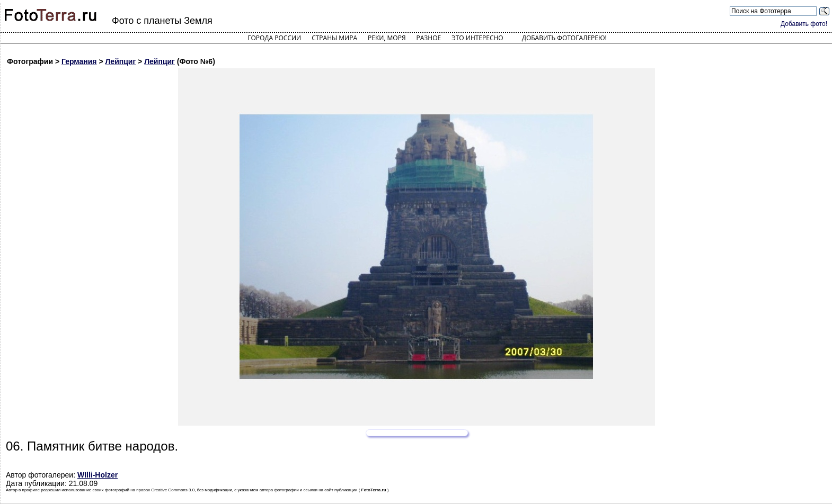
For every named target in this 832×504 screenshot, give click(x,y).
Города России (274, 38)
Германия (79, 61)
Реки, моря (387, 38)
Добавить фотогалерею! (564, 38)
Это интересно (477, 38)
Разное (429, 38)
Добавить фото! (804, 24)
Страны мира (334, 38)
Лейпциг (121, 61)
